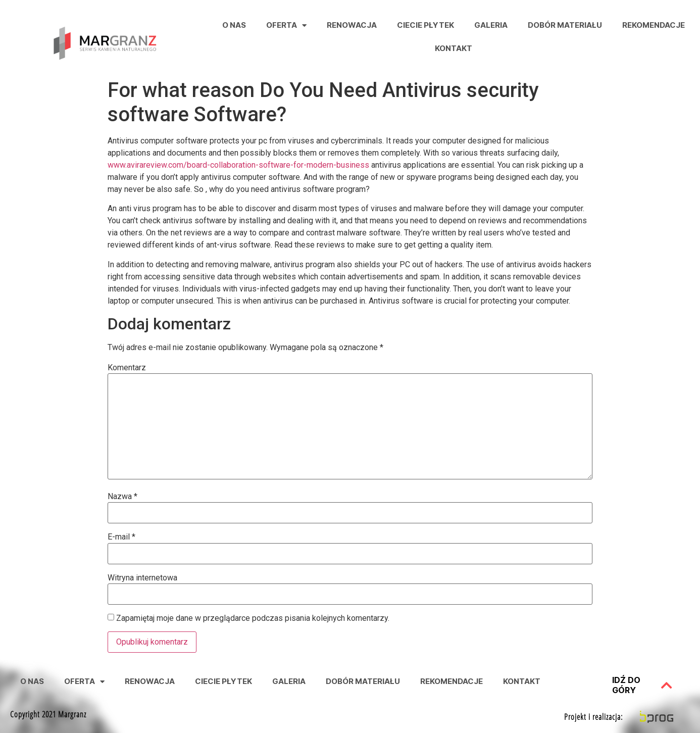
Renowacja (352, 25)
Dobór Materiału (565, 25)
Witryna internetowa (142, 578)
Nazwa (122, 497)
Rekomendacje (654, 25)
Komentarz (127, 368)
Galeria (491, 25)
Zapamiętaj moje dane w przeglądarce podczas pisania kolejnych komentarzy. (253, 618)
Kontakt (454, 48)
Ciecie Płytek (426, 25)
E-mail (121, 537)
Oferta (286, 26)
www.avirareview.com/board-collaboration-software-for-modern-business (238, 165)
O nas (234, 25)
